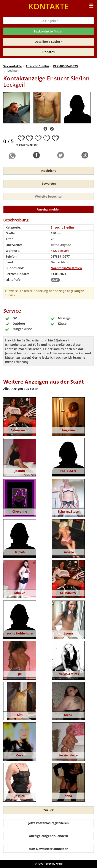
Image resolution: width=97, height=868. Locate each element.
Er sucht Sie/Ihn (37, 66)
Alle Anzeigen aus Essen (21, 389)
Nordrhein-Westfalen (66, 268)
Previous (45, 129)
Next (52, 129)
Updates (48, 52)
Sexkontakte (13, 66)
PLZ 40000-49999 (65, 66)
